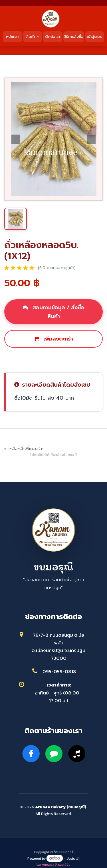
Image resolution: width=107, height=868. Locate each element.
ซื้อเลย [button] (54, 358)
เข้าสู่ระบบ (95, 37)
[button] (16, 139)
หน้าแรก (12, 37)
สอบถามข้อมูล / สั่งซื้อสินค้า (54, 312)
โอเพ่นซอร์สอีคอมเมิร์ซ (53, 865)
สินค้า (31, 37)
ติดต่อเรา (53, 37)
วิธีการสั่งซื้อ (74, 37)
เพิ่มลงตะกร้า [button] (53, 339)
